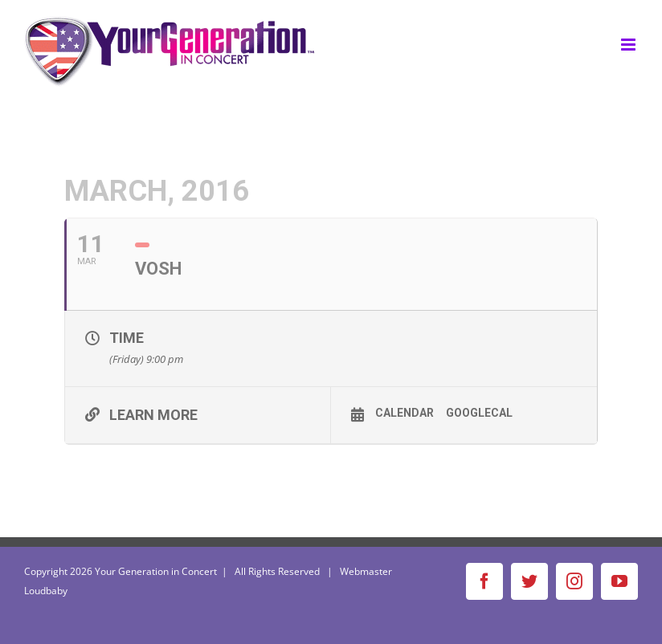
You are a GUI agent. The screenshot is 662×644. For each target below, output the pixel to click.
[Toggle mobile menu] (629, 45)
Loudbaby (46, 591)
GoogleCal (479, 413)
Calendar (405, 413)
